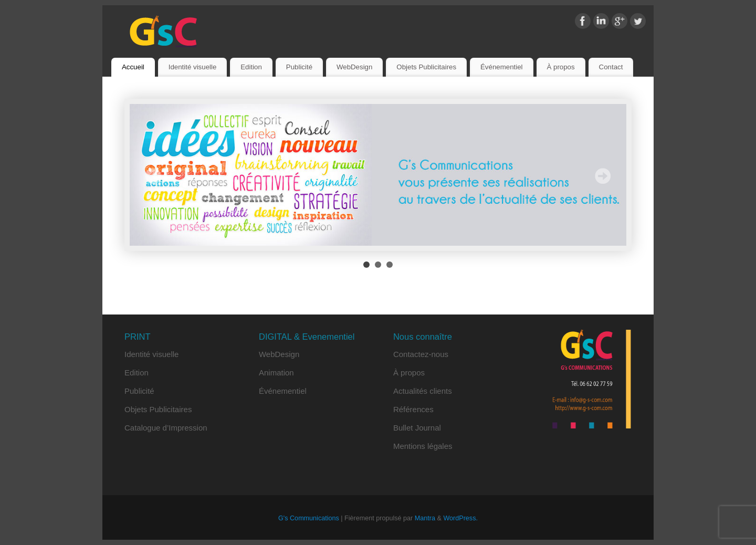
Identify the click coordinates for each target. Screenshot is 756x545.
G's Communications (309, 518)
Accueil (133, 67)
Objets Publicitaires (426, 67)
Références (413, 409)
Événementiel (502, 67)
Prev (153, 176)
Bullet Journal (417, 428)
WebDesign (355, 67)
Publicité (299, 67)
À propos (560, 67)
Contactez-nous (421, 354)
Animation (276, 373)
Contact (611, 67)
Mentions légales (423, 446)
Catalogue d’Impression (166, 428)
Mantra (425, 518)
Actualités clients (423, 391)
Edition (251, 67)
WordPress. (460, 518)
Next (603, 176)
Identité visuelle (193, 67)
